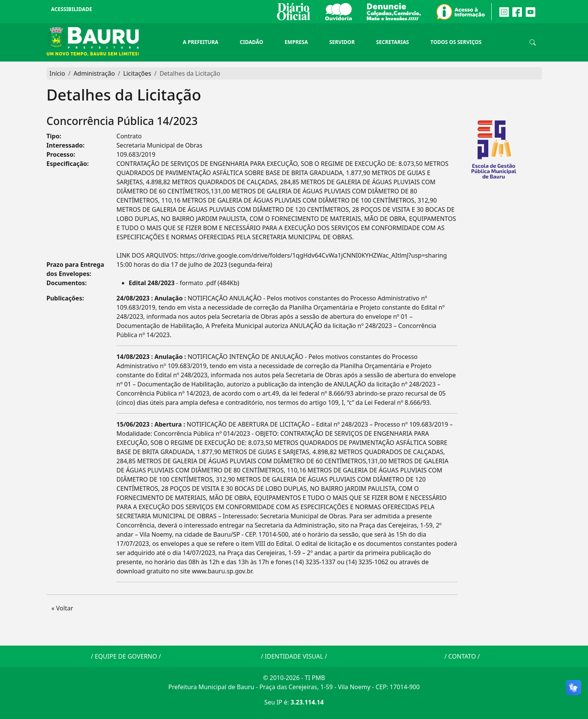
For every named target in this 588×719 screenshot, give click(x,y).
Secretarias (392, 42)
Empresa (296, 42)
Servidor (342, 42)
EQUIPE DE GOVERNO (126, 656)
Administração (94, 73)
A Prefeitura (201, 42)
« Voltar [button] (62, 608)
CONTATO (462, 656)
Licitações (137, 73)
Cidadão (251, 42)
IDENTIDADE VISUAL (294, 656)
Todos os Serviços (456, 42)
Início (58, 73)
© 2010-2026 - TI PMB (294, 678)
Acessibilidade (72, 9)
